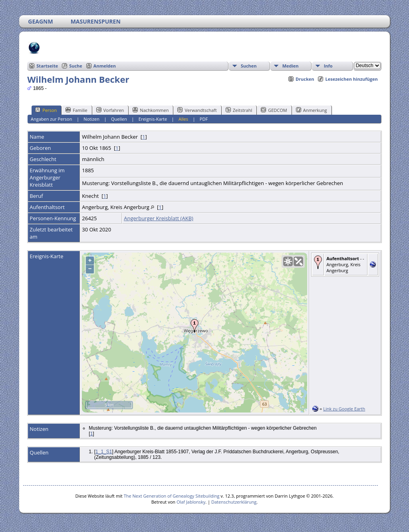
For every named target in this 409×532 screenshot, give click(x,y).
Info (328, 66)
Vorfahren (110, 110)
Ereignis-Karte (153, 119)
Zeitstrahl (239, 110)
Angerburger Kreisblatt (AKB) (159, 218)
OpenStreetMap (259, 409)
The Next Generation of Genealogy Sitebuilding (172, 496)
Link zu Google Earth (344, 409)
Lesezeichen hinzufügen (351, 79)
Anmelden (105, 66)
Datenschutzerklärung (234, 502)
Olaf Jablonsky (191, 502)
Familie (76, 110)
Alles (183, 119)
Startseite (47, 66)
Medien (291, 66)
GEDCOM (274, 110)
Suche (76, 66)
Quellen (119, 119)
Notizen (91, 119)
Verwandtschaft (197, 110)
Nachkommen (151, 110)
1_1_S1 (104, 452)
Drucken (305, 79)
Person (46, 110)
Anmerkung (312, 110)
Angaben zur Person (51, 119)
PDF (204, 119)
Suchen (249, 66)
